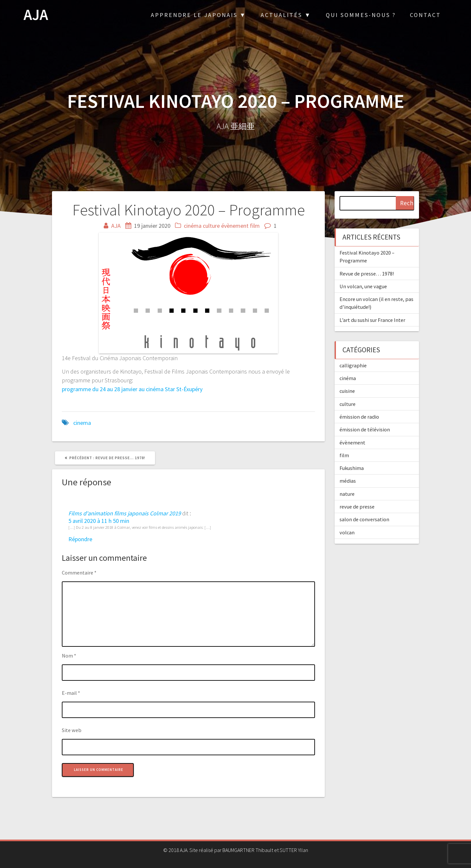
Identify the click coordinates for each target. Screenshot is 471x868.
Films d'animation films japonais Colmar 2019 (125, 513)
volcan (347, 532)
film (255, 226)
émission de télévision (365, 429)
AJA (36, 15)
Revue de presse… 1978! (367, 274)
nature (347, 494)
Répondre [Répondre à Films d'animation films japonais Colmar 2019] (80, 539)
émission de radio (359, 417)
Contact (425, 15)
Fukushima (352, 468)
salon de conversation (364, 519)
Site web (72, 730)
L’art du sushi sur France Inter (372, 320)
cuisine (347, 391)
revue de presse (357, 507)
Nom (69, 656)
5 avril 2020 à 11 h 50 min (99, 521)
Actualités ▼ (286, 15)
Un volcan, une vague (363, 286)
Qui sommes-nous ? (361, 15)
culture (211, 226)
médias (348, 481)
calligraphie (353, 365)
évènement (235, 226)
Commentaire (79, 573)
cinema (82, 423)
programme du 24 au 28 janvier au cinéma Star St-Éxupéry (132, 389)
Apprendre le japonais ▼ (199, 15)
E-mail (71, 693)
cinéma (193, 226)
